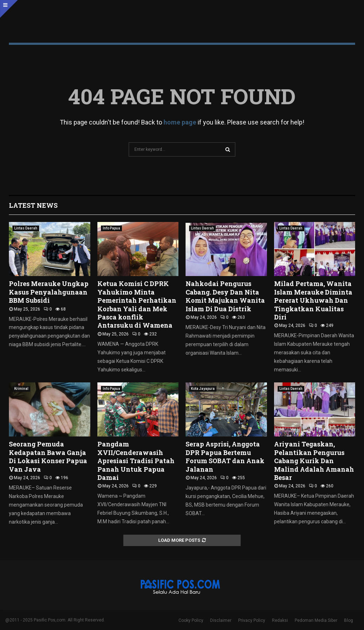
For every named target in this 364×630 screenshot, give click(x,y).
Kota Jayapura (203, 389)
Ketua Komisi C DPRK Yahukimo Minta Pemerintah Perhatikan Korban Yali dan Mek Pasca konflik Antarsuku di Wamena (137, 304)
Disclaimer (221, 620)
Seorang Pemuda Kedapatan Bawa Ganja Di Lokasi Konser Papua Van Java (48, 456)
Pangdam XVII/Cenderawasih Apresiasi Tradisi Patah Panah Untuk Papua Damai (136, 461)
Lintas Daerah (26, 228)
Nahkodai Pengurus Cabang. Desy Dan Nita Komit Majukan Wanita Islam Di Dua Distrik (225, 296)
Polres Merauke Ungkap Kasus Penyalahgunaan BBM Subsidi (49, 292)
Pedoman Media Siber (316, 620)
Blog (349, 620)
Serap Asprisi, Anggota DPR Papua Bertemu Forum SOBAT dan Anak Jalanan (225, 456)
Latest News (33, 205)
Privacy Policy (252, 620)
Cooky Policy (191, 620)
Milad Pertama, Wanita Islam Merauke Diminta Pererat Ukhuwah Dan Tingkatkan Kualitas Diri (313, 300)
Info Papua (111, 228)
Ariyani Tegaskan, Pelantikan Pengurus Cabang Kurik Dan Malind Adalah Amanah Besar (314, 461)
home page (180, 122)
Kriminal (21, 389)
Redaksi (280, 620)
